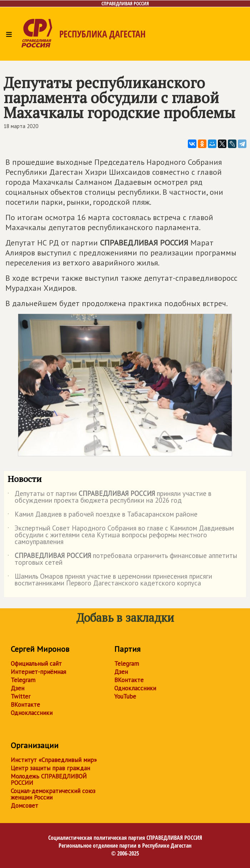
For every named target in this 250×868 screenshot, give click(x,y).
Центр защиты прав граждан (50, 768)
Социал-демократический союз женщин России (53, 794)
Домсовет (24, 806)
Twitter (21, 696)
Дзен (17, 688)
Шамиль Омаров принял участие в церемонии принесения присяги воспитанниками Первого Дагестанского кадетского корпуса (110, 580)
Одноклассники (32, 713)
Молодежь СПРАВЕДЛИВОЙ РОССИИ (49, 780)
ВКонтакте (25, 705)
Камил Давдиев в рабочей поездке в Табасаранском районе (102, 516)
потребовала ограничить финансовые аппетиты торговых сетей (122, 559)
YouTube (125, 696)
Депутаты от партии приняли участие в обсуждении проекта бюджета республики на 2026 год (109, 497)
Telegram (23, 680)
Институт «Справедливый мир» (54, 760)
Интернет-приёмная (38, 672)
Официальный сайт (36, 664)
